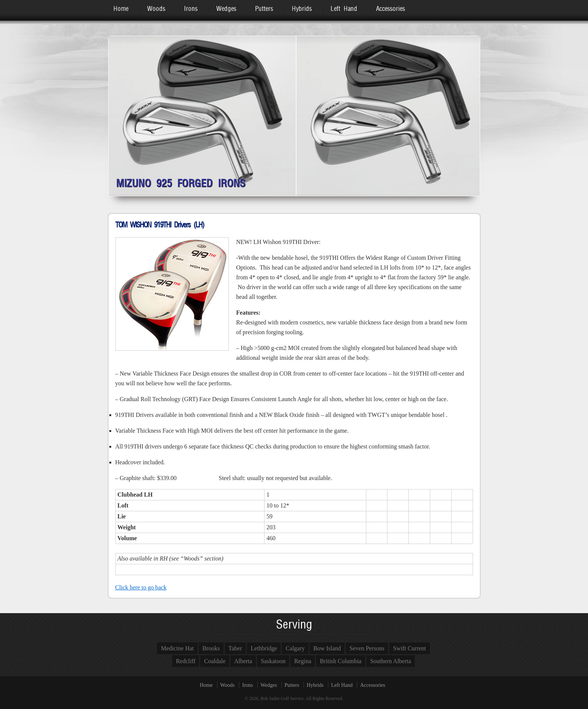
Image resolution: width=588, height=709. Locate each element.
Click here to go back (141, 587)
